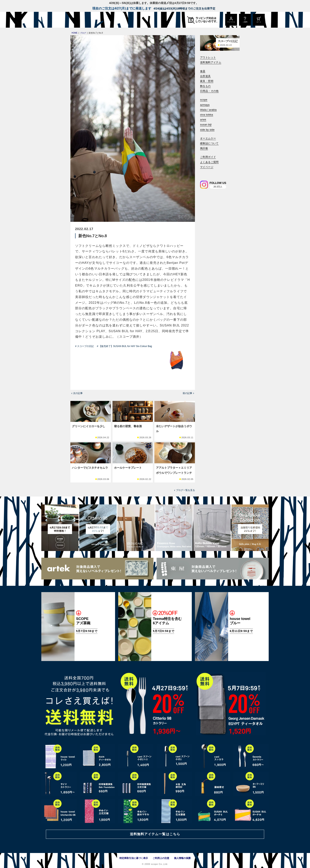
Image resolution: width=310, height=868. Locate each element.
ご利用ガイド (208, 157)
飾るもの (205, 86)
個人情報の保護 (182, 858)
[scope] (74, 20)
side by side (207, 130)
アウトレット (208, 57)
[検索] (203, 172)
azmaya (205, 105)
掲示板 (204, 148)
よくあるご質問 (209, 162)
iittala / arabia (208, 110)
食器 (203, 71)
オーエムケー (208, 138)
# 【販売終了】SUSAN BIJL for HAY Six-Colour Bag (124, 346)
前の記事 (187, 393)
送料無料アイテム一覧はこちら (155, 834)
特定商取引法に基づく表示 (134, 858)
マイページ (207, 167)
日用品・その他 (209, 91)
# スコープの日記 (84, 346)
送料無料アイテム (211, 62)
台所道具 (205, 76)
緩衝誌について (209, 143)
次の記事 (78, 393)
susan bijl (206, 125)
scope (204, 100)
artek (203, 120)
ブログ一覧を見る (185, 490)
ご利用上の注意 (161, 858)
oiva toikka (207, 115)
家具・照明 (207, 81)
